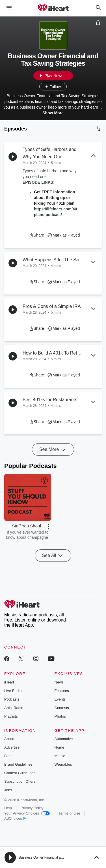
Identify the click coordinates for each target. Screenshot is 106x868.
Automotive (64, 739)
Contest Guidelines (20, 773)
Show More (53, 113)
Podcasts (12, 699)
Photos (60, 716)
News (59, 682)
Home (60, 747)
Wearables (63, 764)
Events (60, 699)
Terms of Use (69, 813)
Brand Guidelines (18, 764)
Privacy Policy (32, 808)
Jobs (8, 790)
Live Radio (13, 691)
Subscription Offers (20, 781)
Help (8, 808)
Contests (62, 708)
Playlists (11, 716)
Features (62, 691)
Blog (8, 756)
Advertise (12, 747)
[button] (37, 235)
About (9, 739)
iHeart (9, 682)
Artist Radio (14, 708)
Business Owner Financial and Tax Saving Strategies (58, 857)
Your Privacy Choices (27, 813)
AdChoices (15, 818)
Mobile (60, 756)
